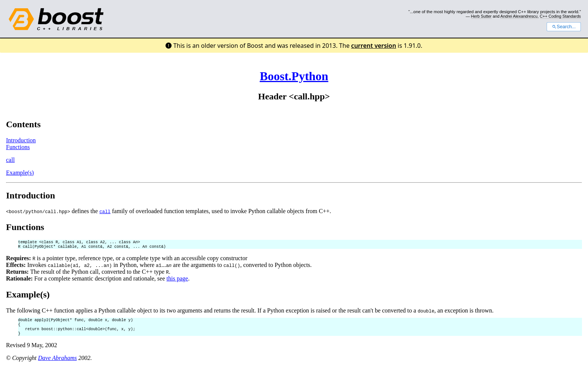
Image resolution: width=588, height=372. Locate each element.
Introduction (21, 140)
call (10, 160)
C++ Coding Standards (560, 16)
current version (374, 46)
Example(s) (20, 173)
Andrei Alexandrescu (519, 16)
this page (177, 280)
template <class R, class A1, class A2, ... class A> (79, 242)
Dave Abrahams (57, 362)
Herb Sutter (481, 16)
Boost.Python (294, 76)
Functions (18, 147)
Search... (564, 27)
